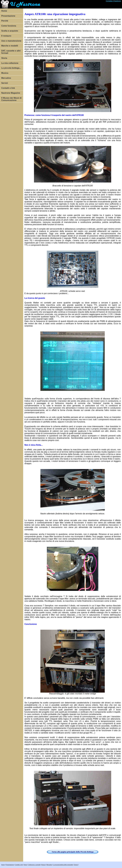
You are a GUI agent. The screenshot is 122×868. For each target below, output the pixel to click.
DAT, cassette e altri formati (11, 52)
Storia (4, 58)
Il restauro (6, 36)
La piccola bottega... (11, 68)
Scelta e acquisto (10, 31)
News (25, 865)
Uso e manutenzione (11, 41)
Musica (5, 73)
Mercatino (6, 78)
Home (4, 11)
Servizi (5, 83)
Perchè (5, 21)
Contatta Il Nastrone (113, 1)
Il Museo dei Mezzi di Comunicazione (11, 99)
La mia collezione (10, 63)
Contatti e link (8, 88)
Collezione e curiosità (34, 865)
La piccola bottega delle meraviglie (63, 865)
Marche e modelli (10, 46)
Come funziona (9, 26)
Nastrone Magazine (11, 93)
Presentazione (8, 16)
